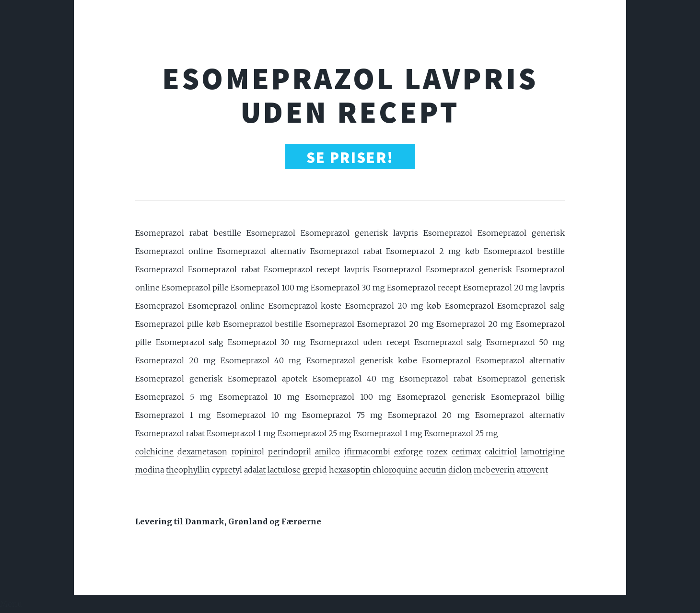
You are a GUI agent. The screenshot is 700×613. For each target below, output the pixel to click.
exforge (408, 451)
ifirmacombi (367, 451)
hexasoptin (350, 470)
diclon (460, 470)
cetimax (466, 451)
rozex (437, 451)
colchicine (154, 451)
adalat (255, 470)
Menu (11, 604)
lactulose (284, 470)
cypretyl (227, 470)
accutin (433, 470)
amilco (327, 451)
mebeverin (494, 470)
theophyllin (188, 470)
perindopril (290, 451)
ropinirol (248, 451)
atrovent (532, 470)
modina (150, 470)
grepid (315, 470)
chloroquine (395, 470)
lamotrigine (543, 451)
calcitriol (501, 451)
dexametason (202, 451)
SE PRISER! (350, 158)
